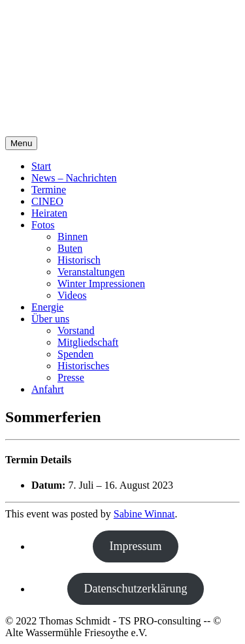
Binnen (73, 237)
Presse (71, 377)
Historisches (83, 366)
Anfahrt (48, 389)
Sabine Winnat (144, 514)
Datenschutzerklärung (136, 589)
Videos (72, 295)
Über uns (50, 319)
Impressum (136, 546)
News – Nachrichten (74, 178)
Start (41, 166)
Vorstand (76, 330)
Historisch (79, 260)
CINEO (47, 201)
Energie (47, 307)
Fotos (43, 225)
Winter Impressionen (101, 284)
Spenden (75, 354)
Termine (49, 190)
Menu (21, 143)
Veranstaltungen (91, 272)
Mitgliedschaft (88, 342)
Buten (70, 248)
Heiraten (49, 213)
